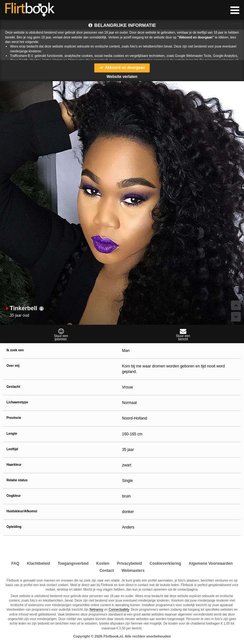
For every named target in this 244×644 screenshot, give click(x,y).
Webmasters (133, 571)
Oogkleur (14, 496)
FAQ (15, 563)
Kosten (103, 563)
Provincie (14, 418)
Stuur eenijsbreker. (61, 334)
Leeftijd (12, 449)
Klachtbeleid (38, 563)
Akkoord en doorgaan (122, 68)
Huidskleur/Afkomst (22, 511)
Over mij (13, 366)
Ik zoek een (15, 350)
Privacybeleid (129, 563)
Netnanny (96, 610)
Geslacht (13, 387)
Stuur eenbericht (183, 334)
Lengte (12, 434)
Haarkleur (14, 465)
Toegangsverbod (73, 563)
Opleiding (14, 527)
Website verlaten (122, 77)
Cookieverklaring (165, 563)
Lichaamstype (17, 402)
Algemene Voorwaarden (211, 563)
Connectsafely (119, 610)
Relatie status (17, 480)
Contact (107, 571)
